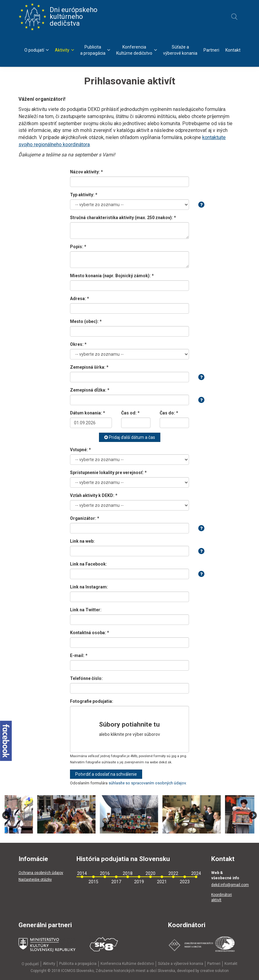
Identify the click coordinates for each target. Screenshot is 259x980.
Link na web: (82, 541)
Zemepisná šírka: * (89, 367)
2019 (139, 882)
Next (253, 816)
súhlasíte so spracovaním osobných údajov (147, 783)
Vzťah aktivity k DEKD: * (94, 495)
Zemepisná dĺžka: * (90, 390)
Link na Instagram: (89, 587)
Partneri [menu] (211, 50)
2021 (162, 882)
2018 (128, 873)
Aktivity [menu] (64, 50)
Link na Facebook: (88, 564)
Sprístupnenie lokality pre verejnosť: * (108, 473)
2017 (116, 882)
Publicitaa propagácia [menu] (95, 50)
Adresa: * (80, 299)
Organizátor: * (85, 518)
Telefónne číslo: (86, 678)
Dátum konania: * (88, 413)
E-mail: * (79, 655)
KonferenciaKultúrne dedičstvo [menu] (137, 50)
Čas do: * (169, 413)
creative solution (214, 971)
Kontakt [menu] (233, 50)
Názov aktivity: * (86, 172)
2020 (150, 873)
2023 (185, 882)
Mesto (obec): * (86, 321)
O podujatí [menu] (37, 50)
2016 (105, 873)
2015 (93, 882)
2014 (82, 873)
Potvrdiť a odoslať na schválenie (106, 774)
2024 (196, 873)
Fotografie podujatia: (92, 701)
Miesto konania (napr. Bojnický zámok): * (112, 276)
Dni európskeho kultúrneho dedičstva (58, 17)
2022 (173, 873)
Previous (6, 816)
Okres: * (78, 344)
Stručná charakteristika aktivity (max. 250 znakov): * (123, 218)
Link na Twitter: (86, 610)
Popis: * (78, 247)
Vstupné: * (80, 450)
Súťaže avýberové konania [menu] (180, 50)
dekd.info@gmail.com (230, 885)
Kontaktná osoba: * (90, 633)
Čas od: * (130, 413)
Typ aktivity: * (84, 195)
